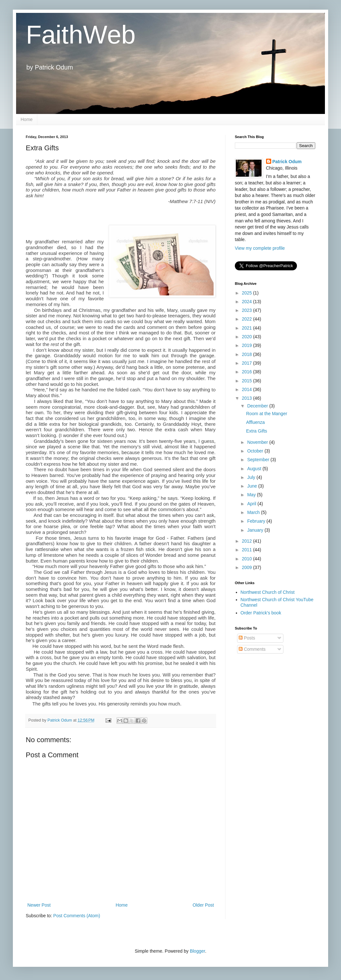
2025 (248, 293)
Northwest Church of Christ (268, 592)
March (254, 512)
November (258, 442)
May (252, 495)
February (257, 521)
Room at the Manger (267, 414)
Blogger (197, 951)
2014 (248, 389)
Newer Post (39, 905)
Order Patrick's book (261, 613)
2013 (248, 398)
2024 (248, 302)
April (252, 504)
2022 (248, 319)
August (255, 469)
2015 (248, 381)
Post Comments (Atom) (77, 916)
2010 (248, 559)
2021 (248, 328)
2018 (248, 354)
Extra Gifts (257, 431)
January (256, 530)
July (252, 477)
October (256, 451)
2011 (248, 550)
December (258, 406)
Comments (252, 649)
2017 (248, 363)
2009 (248, 567)
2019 (248, 345)
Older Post (203, 905)
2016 (248, 372)
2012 (248, 541)
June (253, 486)
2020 (248, 337)
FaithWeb (81, 35)
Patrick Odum (287, 162)
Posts (247, 638)
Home (27, 119)
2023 (248, 310)
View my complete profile (260, 248)
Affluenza (255, 422)
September (259, 460)
